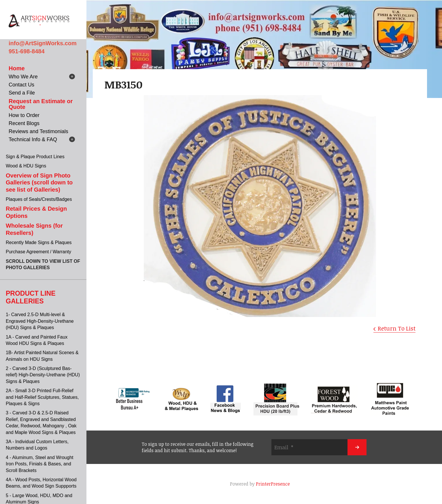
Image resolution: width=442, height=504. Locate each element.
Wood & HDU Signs (26, 166)
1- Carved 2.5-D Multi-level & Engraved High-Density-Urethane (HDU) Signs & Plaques (40, 321)
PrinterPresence (273, 484)
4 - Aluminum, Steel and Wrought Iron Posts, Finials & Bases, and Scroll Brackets (40, 464)
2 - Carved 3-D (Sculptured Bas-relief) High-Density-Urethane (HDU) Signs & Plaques (43, 375)
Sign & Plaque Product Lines (35, 157)
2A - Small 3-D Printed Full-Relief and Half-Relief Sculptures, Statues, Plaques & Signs (42, 397)
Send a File (22, 93)
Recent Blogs (24, 123)
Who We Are (23, 77)
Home (17, 68)
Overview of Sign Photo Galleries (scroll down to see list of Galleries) (39, 183)
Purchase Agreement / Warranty (38, 252)
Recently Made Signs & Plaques (39, 242)
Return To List (397, 328)
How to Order (24, 115)
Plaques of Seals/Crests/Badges (39, 199)
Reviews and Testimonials (38, 131)
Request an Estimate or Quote (41, 104)
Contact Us (21, 85)
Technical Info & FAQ (33, 139)
